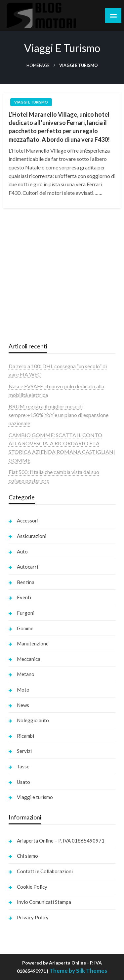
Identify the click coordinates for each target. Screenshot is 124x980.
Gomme (25, 628)
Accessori (28, 520)
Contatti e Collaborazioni (45, 871)
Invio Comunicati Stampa (44, 902)
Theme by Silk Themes (78, 971)
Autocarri (27, 567)
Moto (23, 690)
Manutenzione (33, 643)
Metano (26, 674)
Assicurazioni (32, 536)
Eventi (24, 597)
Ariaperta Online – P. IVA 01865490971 (61, 841)
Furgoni (26, 613)
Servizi (24, 751)
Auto (22, 551)
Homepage (38, 65)
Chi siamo (27, 856)
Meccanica (29, 659)
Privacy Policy (33, 917)
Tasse (23, 766)
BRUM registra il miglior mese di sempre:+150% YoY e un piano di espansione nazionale (59, 415)
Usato (23, 782)
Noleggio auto (33, 720)
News (23, 705)
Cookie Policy (32, 887)
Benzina (26, 582)
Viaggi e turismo (31, 102)
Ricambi (25, 736)
